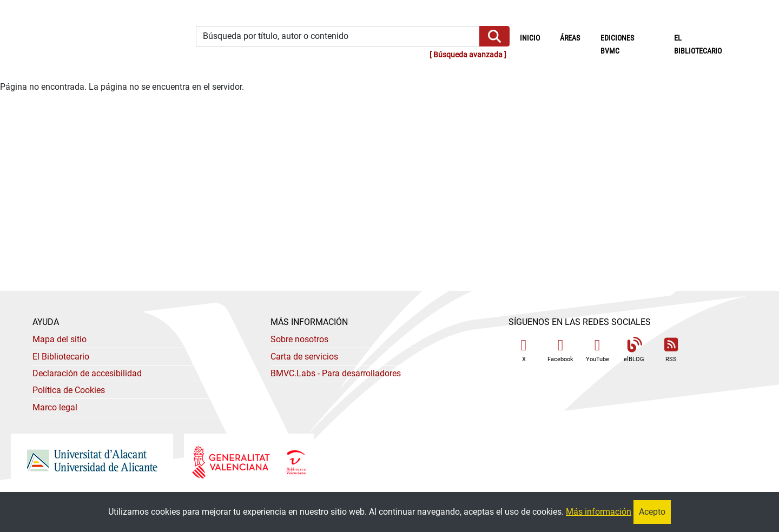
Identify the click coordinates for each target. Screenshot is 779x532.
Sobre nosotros (299, 339)
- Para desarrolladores (336, 373)
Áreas (570, 38)
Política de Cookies (69, 390)
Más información (599, 512)
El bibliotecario (698, 45)
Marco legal (55, 407)
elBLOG (634, 350)
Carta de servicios (304, 357)
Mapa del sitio (60, 339)
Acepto (652, 512)
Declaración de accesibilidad (87, 373)
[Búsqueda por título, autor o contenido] (338, 36)
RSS (671, 350)
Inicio (535, 37)
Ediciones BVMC (617, 45)
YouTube (598, 350)
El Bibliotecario (61, 357)
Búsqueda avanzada (468, 55)
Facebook (560, 350)
